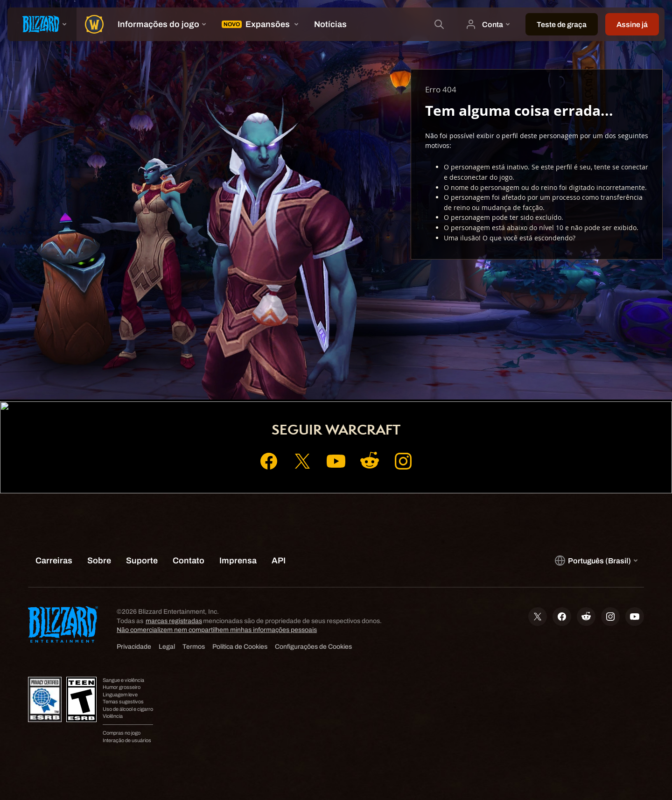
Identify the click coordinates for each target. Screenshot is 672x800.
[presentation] (42, 24)
